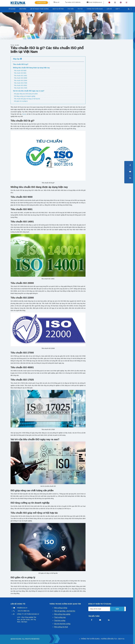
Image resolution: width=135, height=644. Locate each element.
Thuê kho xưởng (60, 620)
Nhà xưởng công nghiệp (62, 614)
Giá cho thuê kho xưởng (62, 624)
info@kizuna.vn (22, 608)
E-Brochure (41, 3)
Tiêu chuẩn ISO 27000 (21, 83)
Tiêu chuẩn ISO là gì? (21, 64)
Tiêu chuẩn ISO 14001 (21, 76)
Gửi (117, 609)
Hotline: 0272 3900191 (73, 2)
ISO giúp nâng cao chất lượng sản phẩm (26, 94)
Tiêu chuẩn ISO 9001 (20, 73)
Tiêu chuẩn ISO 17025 (21, 88)
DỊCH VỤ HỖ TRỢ (58, 9)
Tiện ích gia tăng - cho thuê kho (65, 611)
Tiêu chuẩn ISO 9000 (20, 71)
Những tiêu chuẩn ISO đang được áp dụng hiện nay (31, 68)
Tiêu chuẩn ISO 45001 (21, 85)
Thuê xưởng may (60, 617)
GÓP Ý (118, 9)
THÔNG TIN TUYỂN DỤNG (90, 639)
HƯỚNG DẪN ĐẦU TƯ (109, 639)
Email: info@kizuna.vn (94, 2)
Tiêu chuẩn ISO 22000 (21, 80)
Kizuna (24, 114)
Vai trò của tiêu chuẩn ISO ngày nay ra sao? (29, 91)
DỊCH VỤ (121, 639)
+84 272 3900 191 (23, 611)
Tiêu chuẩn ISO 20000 (21, 78)
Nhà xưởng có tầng (61, 608)
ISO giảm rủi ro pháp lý (21, 101)
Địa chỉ (57, 2)
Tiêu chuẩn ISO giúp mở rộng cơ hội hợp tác (27, 99)
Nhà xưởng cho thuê (61, 627)
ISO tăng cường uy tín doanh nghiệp (25, 96)
